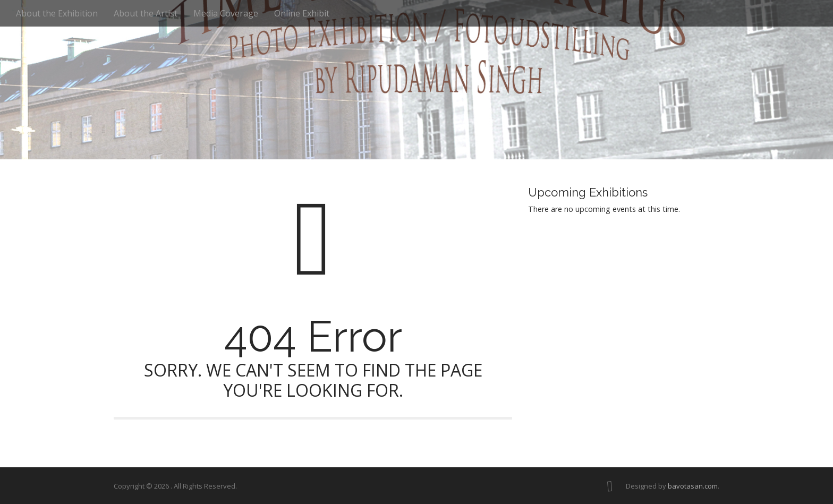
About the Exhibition (57, 13)
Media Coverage (226, 13)
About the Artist (146, 13)
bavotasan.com (693, 486)
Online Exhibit (302, 13)
